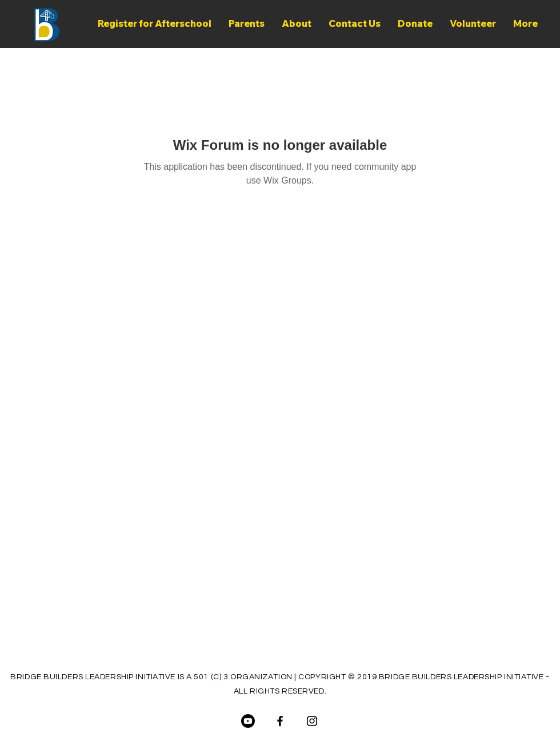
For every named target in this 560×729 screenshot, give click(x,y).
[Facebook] (280, 721)
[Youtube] (248, 721)
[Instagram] (312, 721)
